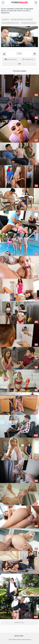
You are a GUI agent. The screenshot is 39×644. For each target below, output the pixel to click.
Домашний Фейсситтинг (11, 23)
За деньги (5, 20)
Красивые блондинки (29, 23)
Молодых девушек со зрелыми (22, 20)
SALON (20, 3)
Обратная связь (19, 636)
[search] (36, 3)
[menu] (3, 3)
